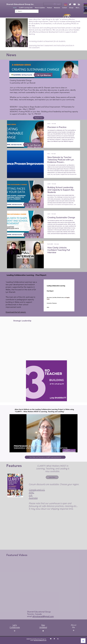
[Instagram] (66, 4)
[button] (43, 626)
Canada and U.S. (37, 490)
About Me (74, 626)
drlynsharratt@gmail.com (43, 616)
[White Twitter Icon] (70, 4)
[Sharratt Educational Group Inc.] (20, 4)
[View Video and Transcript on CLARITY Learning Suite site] (45, 457)
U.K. (31, 495)
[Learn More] (52, 477)
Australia (33, 498)
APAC (31, 493)
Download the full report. (16, 312)
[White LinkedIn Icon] (79, 4)
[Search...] (27, 11)
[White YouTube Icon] (75, 4)
